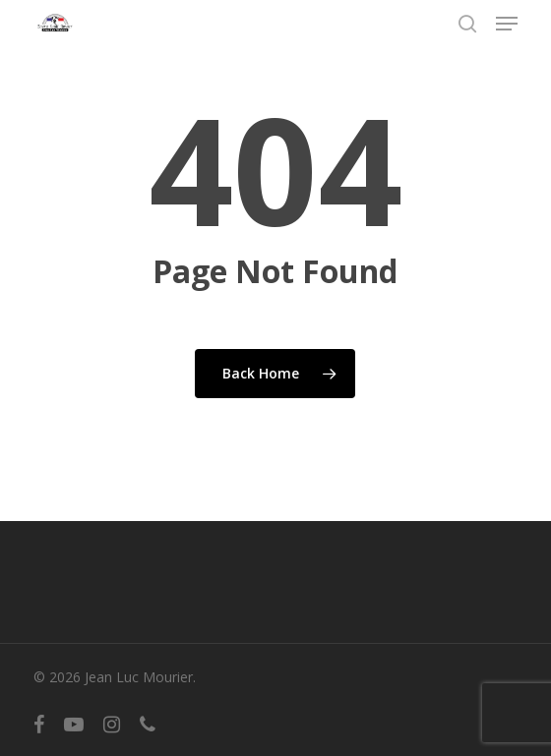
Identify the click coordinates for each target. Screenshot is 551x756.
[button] (507, 24)
